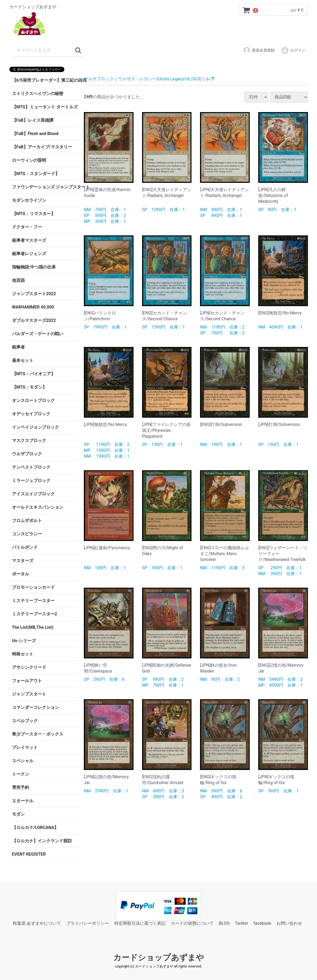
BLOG (224, 923)
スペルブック (25, 721)
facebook (262, 923)
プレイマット (25, 747)
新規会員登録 (259, 50)
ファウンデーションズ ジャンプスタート (46, 187)
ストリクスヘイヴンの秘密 (38, 94)
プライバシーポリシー (88, 923)
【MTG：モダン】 (29, 387)
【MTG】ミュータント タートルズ (45, 107)
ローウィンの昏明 (29, 160)
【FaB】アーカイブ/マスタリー (42, 147)
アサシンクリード (29, 667)
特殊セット (23, 654)
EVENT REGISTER (29, 854)
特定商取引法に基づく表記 (140, 923)
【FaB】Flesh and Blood (35, 134)
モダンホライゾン (29, 200)
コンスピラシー (27, 534)
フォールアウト (27, 681)
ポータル (21, 574)
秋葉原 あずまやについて (37, 923)
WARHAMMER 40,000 (33, 307)
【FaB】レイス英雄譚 (33, 120)
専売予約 (21, 787)
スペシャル (23, 761)
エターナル (23, 801)
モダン (18, 814)
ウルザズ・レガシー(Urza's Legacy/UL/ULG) (160, 79)
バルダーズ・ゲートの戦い (38, 334)
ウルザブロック (27, 454)
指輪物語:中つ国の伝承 (34, 267)
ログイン (293, 50)
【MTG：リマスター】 (34, 214)
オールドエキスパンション (38, 507)
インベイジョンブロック (36, 427)
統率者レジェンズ (29, 254)
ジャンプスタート (29, 694)
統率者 (18, 347)
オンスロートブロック (33, 400)
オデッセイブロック (31, 414)
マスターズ (23, 561)
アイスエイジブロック (33, 494)
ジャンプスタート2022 (34, 294)
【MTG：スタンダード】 (36, 174)
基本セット (23, 360)
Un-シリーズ (24, 641)
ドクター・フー (27, 227)
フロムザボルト (27, 521)
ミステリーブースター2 (35, 614)
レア (210, 79)
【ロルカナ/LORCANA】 (35, 827)
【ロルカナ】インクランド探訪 (42, 841)
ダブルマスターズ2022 (34, 320)
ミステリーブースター (33, 601)
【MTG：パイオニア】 (34, 374)
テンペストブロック (31, 467)
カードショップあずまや (159, 958)
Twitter (242, 923)
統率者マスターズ (29, 240)
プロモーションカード (33, 587)
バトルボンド (25, 547)
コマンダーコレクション (36, 707)
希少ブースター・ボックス (38, 734)
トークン (21, 774)
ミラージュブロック (31, 481)
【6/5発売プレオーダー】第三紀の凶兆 (46, 80)
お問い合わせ (289, 923)
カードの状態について (192, 923)
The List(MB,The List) (33, 627)
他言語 (18, 280)
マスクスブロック (29, 440)
